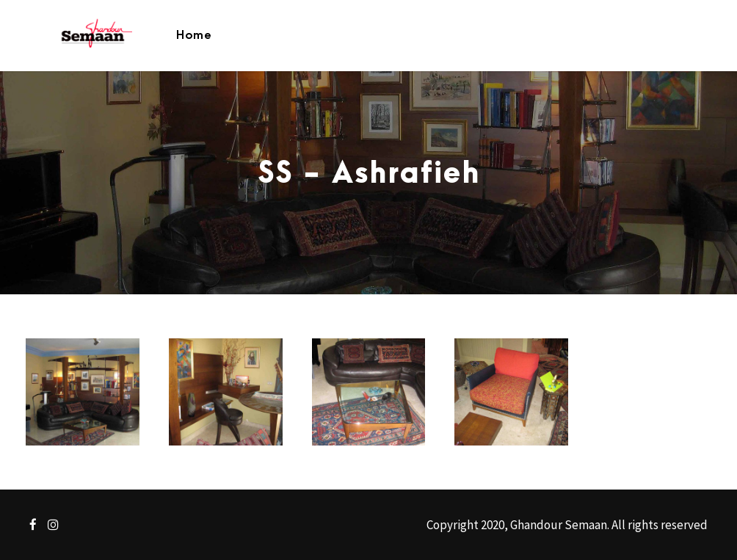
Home (194, 35)
